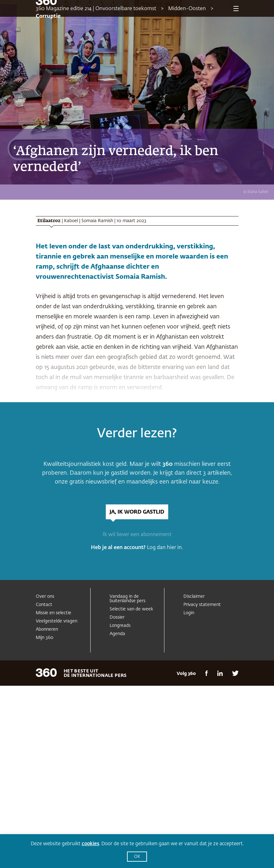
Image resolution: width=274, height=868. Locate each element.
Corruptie (48, 16)
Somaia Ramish (97, 221)
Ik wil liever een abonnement (137, 535)
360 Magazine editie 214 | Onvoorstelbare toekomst (96, 9)
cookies (90, 844)
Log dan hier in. (165, 548)
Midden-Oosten (187, 9)
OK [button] (137, 857)
